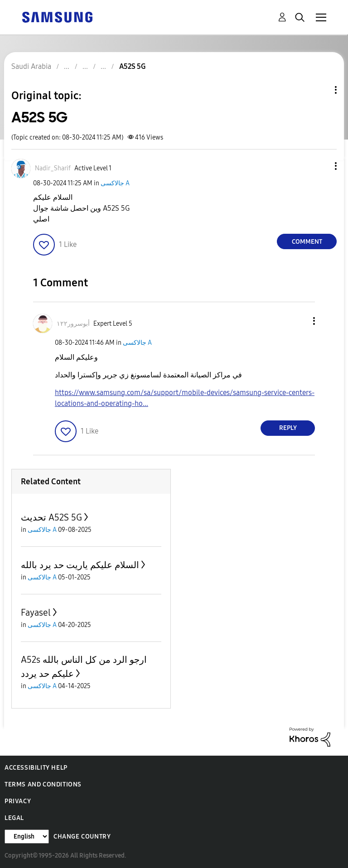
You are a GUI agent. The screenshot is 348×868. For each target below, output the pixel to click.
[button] (321, 166)
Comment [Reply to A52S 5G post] (307, 242)
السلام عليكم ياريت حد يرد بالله (80, 565)
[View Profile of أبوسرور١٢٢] (73, 324)
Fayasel (36, 612)
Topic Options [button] (320, 90)
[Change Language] (27, 837)
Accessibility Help (36, 768)
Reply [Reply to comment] (288, 428)
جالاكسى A (115, 183)
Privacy (18, 801)
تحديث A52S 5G (51, 517)
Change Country (82, 837)
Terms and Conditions (43, 784)
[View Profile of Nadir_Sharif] (53, 168)
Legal (14, 818)
